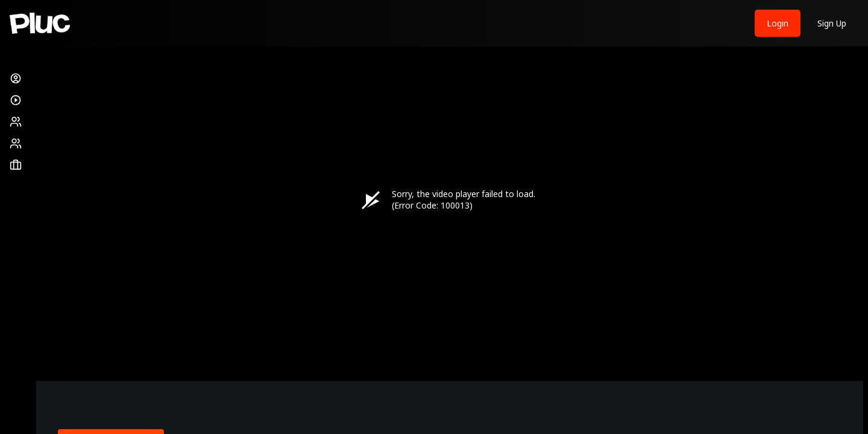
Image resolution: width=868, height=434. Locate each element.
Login (778, 23)
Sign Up (832, 23)
